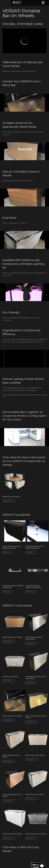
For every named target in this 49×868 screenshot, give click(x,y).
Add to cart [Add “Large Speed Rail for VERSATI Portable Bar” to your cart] (30, 592)
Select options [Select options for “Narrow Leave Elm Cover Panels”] (8, 761)
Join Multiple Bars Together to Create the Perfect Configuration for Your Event (24, 416)
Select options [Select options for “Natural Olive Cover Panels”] (31, 759)
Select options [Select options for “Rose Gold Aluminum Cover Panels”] (8, 801)
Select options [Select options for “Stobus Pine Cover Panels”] (31, 799)
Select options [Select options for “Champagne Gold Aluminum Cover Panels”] (31, 683)
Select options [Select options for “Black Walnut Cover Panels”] (8, 641)
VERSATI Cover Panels (17, 605)
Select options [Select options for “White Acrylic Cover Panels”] (8, 838)
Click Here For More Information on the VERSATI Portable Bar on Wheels (24, 461)
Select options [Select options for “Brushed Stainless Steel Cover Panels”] (31, 643)
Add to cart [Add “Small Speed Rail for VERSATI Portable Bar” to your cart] (7, 592)
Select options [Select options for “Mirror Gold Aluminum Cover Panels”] (31, 722)
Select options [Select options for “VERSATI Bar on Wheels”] (8, 501)
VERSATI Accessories (16, 515)
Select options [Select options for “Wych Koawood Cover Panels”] (31, 838)
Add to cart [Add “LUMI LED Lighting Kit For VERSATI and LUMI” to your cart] (30, 552)
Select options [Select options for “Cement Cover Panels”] (8, 681)
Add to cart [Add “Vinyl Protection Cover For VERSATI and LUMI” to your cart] (7, 552)
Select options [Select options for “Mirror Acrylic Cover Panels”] (8, 720)
